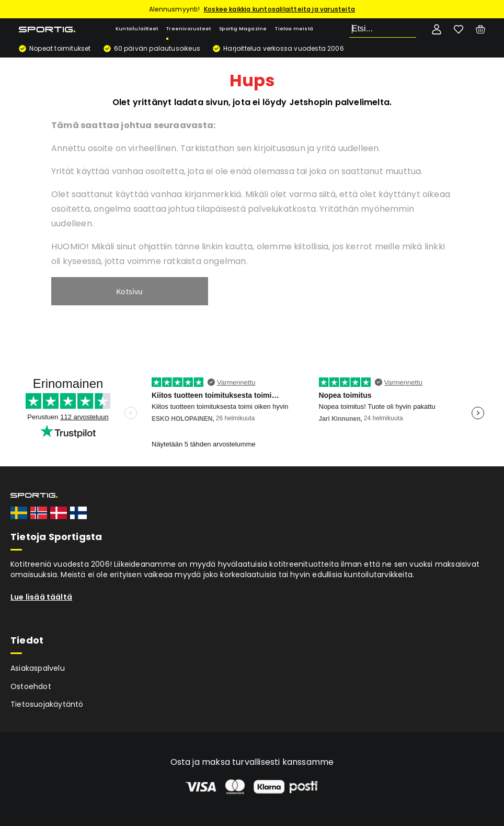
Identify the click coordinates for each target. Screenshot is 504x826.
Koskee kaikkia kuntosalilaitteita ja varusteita (279, 9)
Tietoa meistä (294, 29)
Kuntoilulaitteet (137, 29)
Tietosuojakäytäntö (47, 704)
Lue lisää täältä (41, 597)
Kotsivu (129, 291)
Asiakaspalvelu (38, 668)
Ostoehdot (31, 686)
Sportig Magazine (243, 29)
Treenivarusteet (188, 29)
